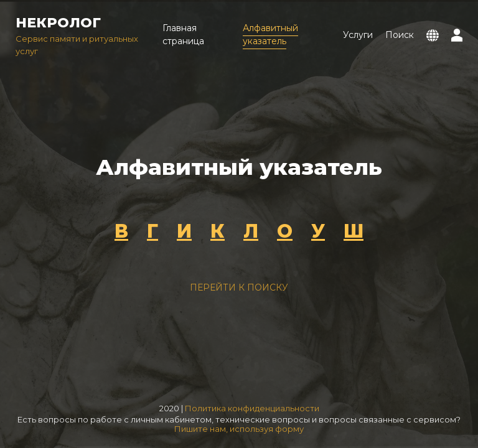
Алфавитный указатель (270, 35)
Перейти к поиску (239, 287)
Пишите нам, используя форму (239, 429)
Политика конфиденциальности (252, 408)
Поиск (400, 35)
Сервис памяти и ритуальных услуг (83, 34)
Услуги (358, 35)
